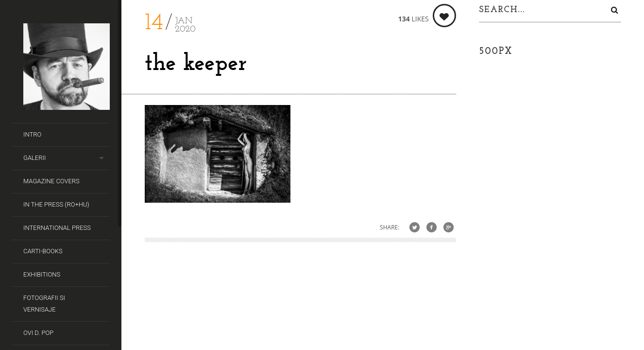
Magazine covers (51, 181)
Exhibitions (42, 274)
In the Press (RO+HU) (56, 204)
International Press (57, 228)
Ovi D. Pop (38, 333)
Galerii (34, 158)
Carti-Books (43, 251)
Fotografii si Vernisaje (44, 304)
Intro (32, 134)
